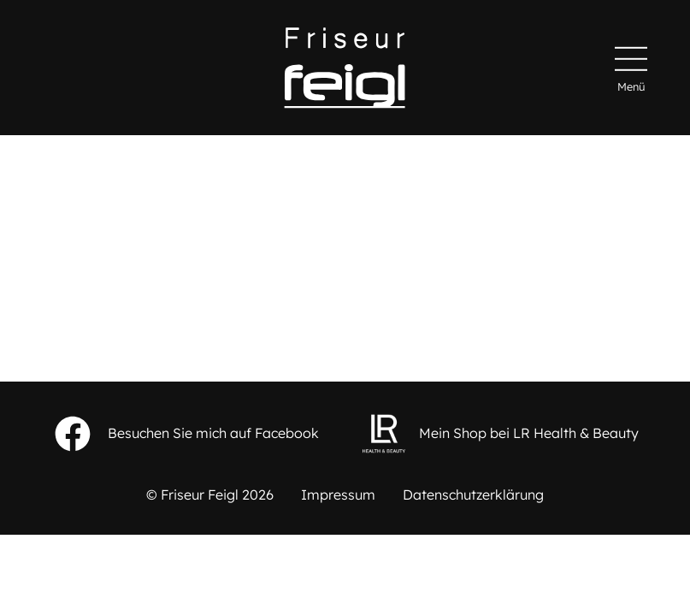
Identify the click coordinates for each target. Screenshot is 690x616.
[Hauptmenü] (631, 68)
